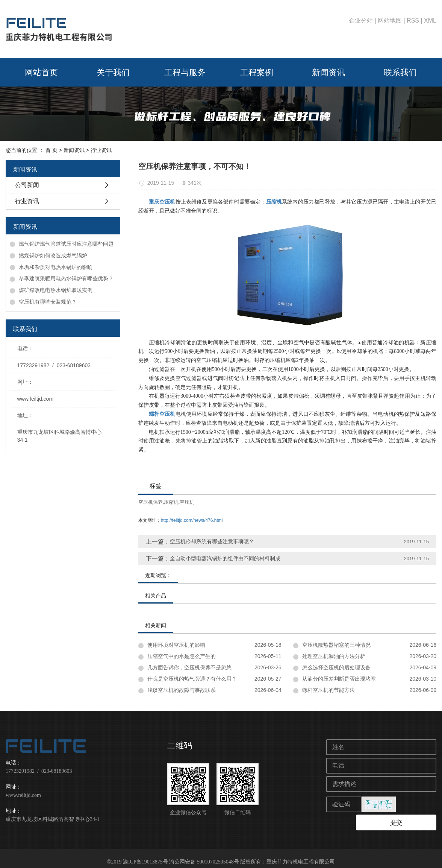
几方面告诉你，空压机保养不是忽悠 (189, 667)
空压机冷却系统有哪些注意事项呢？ (212, 541)
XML (430, 21)
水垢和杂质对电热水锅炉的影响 (56, 267)
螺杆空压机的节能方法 (328, 690)
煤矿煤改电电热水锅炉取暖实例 (56, 290)
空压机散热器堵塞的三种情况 (336, 645)
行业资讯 (101, 150)
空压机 (187, 502)
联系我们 (400, 72)
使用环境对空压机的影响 (176, 645)
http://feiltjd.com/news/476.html (192, 520)
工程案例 (257, 72)
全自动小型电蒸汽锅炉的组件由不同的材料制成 (225, 558)
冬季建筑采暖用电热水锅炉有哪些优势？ (66, 278)
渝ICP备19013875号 (145, 855)
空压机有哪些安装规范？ (48, 302)
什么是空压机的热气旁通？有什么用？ (192, 679)
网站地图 (390, 21)
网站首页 (41, 72)
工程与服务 (185, 72)
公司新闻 (27, 185)
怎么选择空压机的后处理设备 (336, 667)
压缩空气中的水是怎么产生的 (182, 656)
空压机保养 (151, 502)
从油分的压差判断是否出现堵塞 (339, 679)
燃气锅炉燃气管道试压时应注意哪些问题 (66, 244)
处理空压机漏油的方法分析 (334, 656)
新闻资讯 (328, 72)
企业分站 (361, 21)
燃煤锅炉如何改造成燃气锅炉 (53, 255)
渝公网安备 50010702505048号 (204, 855)
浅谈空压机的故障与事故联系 (182, 690)
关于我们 (113, 72)
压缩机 (171, 502)
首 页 (51, 150)
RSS (413, 21)
